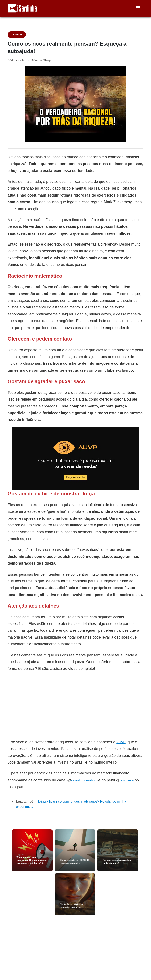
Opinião (17, 34)
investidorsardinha (85, 780)
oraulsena (127, 780)
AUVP (121, 742)
